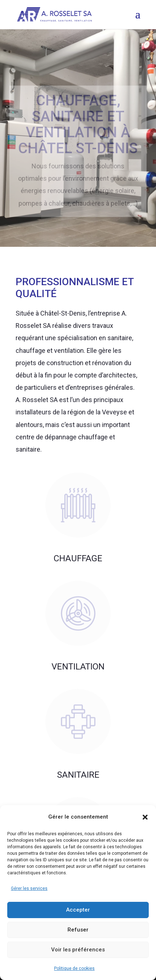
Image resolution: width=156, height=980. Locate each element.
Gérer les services (29, 888)
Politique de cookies (74, 968)
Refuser (78, 930)
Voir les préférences (78, 950)
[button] (145, 817)
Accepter (78, 910)
